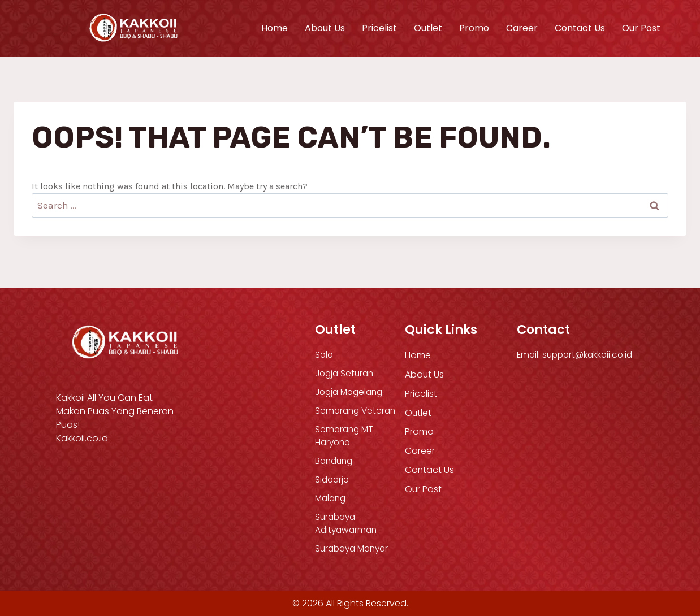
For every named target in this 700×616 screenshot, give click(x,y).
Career (522, 28)
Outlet (428, 28)
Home (275, 28)
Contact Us (580, 28)
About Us (325, 28)
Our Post (641, 28)
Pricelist (379, 28)
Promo (474, 28)
